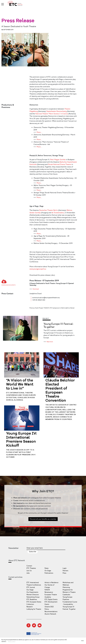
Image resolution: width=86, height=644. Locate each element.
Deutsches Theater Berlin (48, 210)
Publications (49, 573)
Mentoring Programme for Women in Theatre (69, 590)
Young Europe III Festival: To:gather (59, 325)
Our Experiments (32, 592)
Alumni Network (50, 614)
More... (39, 132)
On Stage (48, 571)
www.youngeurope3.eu (38, 269)
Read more (50, 342)
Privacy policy (12, 642)
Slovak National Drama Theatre (60, 164)
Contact (29, 566)
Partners (65, 571)
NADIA (47, 590)
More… (39, 183)
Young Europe (67, 597)
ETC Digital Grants (51, 599)
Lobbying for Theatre (34, 609)
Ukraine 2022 (49, 607)
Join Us (29, 571)
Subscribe (33, 552)
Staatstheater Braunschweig (56, 111)
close (82, 641)
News (47, 568)
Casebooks (66, 595)
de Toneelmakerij (58, 213)
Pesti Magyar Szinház (58, 160)
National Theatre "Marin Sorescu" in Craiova (52, 114)
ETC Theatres (31, 568)
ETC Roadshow (32, 599)
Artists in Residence (51, 583)
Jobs (28, 573)
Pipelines (66, 599)
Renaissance (49, 592)
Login (65, 568)
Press (64, 573)
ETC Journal (31, 587)
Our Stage (30, 590)
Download (36, 289)
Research (30, 607)
